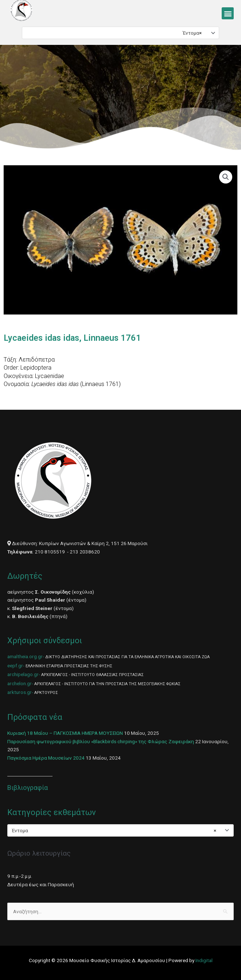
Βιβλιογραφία (28, 788)
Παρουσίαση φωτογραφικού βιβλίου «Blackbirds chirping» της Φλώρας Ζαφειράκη (101, 741)
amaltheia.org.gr (25, 656)
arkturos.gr (20, 692)
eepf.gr (15, 665)
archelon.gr (20, 683)
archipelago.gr (23, 674)
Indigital (204, 960)
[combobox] (120, 33)
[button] (228, 13)
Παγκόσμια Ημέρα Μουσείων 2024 (46, 758)
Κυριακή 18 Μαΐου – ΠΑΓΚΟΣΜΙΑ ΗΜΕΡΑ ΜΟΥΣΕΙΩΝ (65, 733)
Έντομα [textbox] (192, 33)
